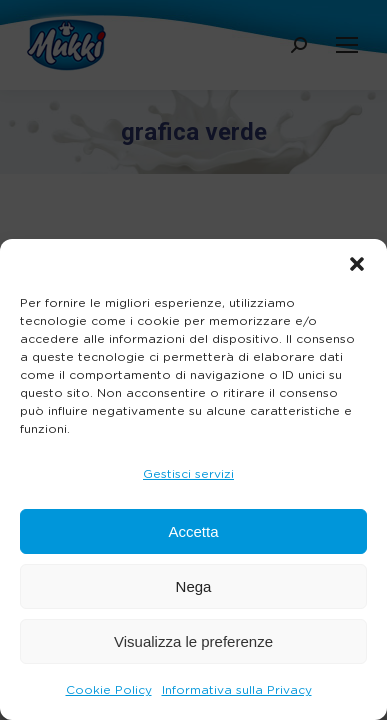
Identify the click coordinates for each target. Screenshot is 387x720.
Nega (194, 586)
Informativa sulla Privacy (237, 690)
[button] (357, 264)
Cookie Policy (109, 690)
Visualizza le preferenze (193, 641)
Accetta (193, 531)
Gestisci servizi (188, 474)
